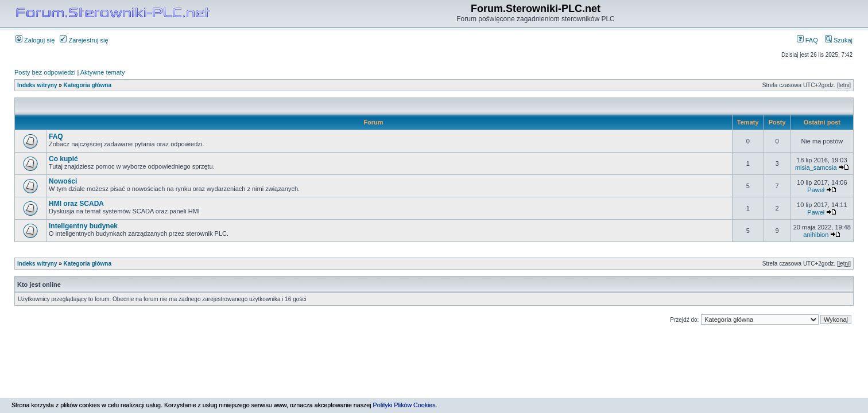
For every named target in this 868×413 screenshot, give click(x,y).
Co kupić (63, 159)
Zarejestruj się (84, 40)
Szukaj (839, 40)
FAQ (807, 40)
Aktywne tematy (103, 72)
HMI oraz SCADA (76, 204)
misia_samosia (816, 167)
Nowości (63, 181)
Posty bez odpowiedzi (45, 72)
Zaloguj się (35, 40)
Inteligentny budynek (83, 226)
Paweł (816, 190)
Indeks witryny (37, 85)
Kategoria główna (88, 85)
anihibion (816, 235)
